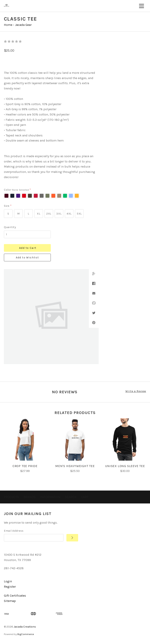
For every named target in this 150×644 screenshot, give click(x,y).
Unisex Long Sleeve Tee (125, 466)
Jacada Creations (25, 627)
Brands (30, 497)
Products (11, 497)
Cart (85, 497)
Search (71, 497)
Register (10, 587)
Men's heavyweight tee (75, 466)
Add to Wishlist (27, 258)
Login (8, 581)
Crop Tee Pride (25, 466)
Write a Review (136, 391)
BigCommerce (26, 634)
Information (50, 497)
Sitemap (10, 601)
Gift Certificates (15, 596)
